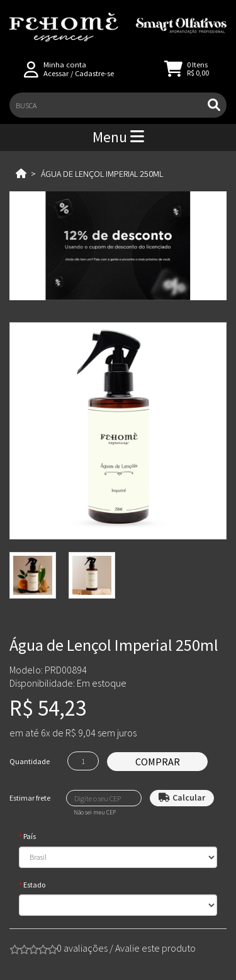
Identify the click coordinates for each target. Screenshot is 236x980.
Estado (34, 885)
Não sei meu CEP (95, 813)
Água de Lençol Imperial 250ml (102, 174)
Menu (118, 137)
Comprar (158, 762)
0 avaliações (82, 948)
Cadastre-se (94, 73)
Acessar (56, 73)
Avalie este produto (155, 948)
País (30, 836)
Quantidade (30, 761)
